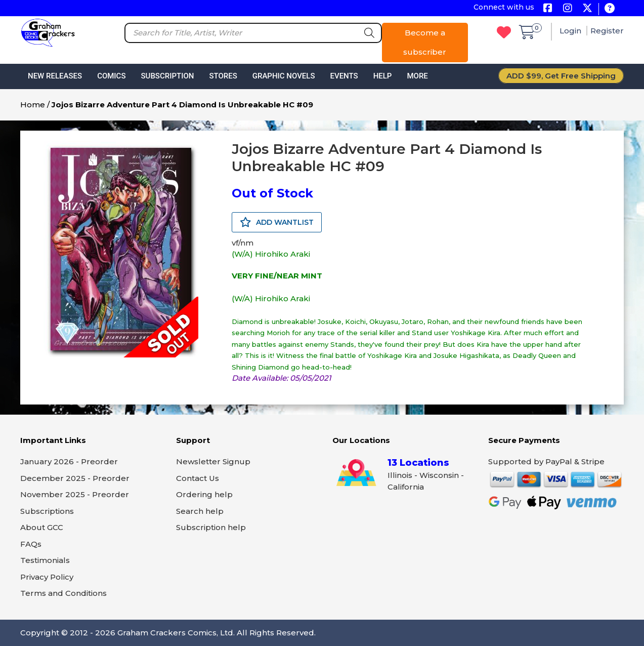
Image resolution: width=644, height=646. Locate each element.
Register (607, 31)
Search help (200, 511)
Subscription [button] (168, 76)
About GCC (42, 527)
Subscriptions (47, 511)
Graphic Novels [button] (284, 76)
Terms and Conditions (63, 593)
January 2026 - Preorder (69, 461)
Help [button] (383, 76)
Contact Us (198, 478)
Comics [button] (111, 76)
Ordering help (204, 494)
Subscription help (211, 527)
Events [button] (344, 76)
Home (33, 105)
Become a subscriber (425, 42)
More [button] (417, 76)
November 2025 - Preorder (75, 494)
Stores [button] (223, 76)
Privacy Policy (47, 577)
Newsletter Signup (213, 461)
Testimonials (45, 560)
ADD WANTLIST (277, 222)
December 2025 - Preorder (75, 478)
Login (571, 31)
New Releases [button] (55, 76)
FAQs (31, 544)
